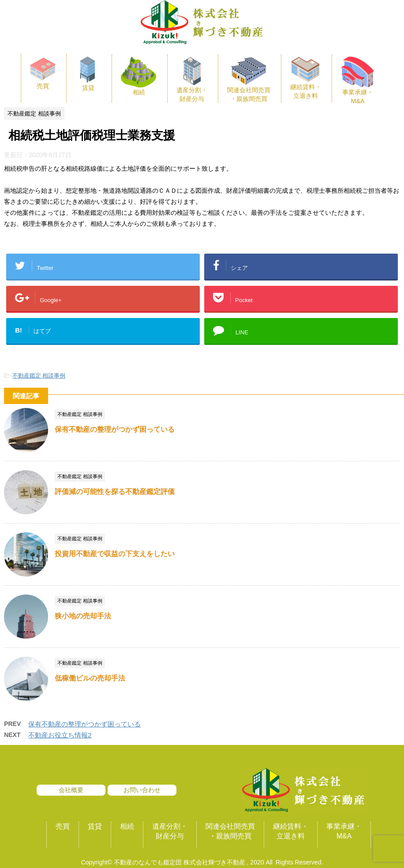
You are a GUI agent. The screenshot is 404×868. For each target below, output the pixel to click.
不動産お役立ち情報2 (60, 735)
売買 (63, 826)
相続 (127, 826)
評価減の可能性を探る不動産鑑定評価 (115, 492)
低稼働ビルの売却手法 (90, 678)
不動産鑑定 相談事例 (39, 376)
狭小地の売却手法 (83, 616)
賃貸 (95, 826)
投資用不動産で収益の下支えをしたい (115, 554)
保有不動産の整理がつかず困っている (115, 429)
